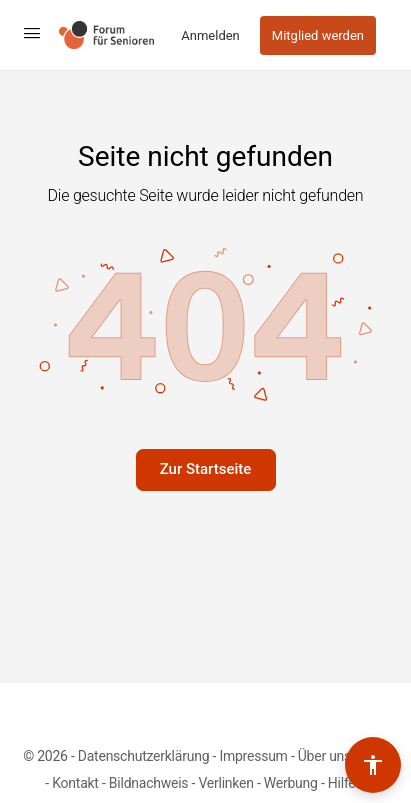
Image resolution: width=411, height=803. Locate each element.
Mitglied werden (318, 35)
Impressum (253, 756)
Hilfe (343, 783)
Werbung (291, 783)
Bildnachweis (149, 783)
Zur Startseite (206, 469)
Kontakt (75, 783)
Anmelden (210, 35)
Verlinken (225, 783)
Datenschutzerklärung (143, 756)
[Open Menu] (32, 33)
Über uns (324, 756)
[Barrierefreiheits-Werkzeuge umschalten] (373, 765)
